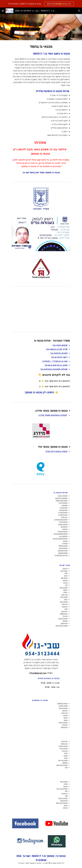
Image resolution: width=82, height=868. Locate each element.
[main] (41, 109)
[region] (41, 4)
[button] (3, 11)
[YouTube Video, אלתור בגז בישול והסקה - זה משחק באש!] (41, 309)
